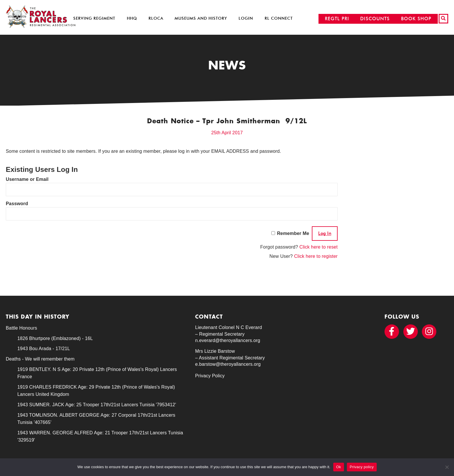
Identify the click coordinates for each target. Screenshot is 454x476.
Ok (339, 467)
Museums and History (201, 18)
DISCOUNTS (375, 19)
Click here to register (316, 256)
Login (246, 18)
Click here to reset (318, 247)
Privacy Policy (210, 376)
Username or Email (27, 179)
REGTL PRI (337, 19)
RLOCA (156, 18)
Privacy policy (362, 467)
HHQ (132, 18)
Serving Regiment (94, 18)
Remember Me (293, 233)
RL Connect (279, 18)
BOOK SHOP (416, 19)
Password (17, 204)
